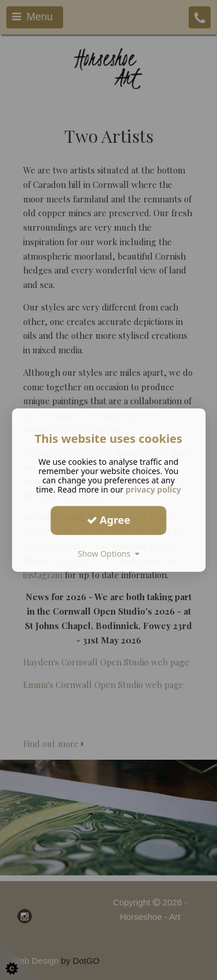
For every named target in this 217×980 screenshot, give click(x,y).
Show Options (108, 554)
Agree (109, 520)
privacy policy (153, 489)
